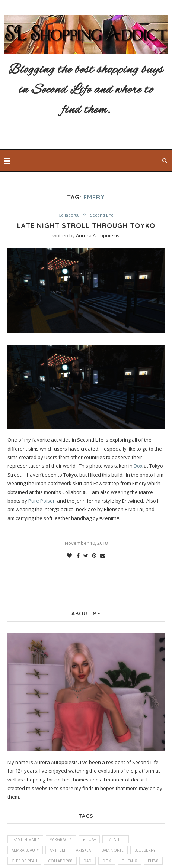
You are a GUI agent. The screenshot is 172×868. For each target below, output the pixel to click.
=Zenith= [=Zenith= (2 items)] (116, 839)
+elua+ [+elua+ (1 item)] (89, 839)
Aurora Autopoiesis (98, 235)
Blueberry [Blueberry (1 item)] (145, 850)
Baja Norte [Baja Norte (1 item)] (113, 850)
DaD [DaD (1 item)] (87, 861)
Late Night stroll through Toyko (86, 226)
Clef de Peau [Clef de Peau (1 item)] (24, 861)
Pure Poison (42, 501)
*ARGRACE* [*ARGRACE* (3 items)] (61, 839)
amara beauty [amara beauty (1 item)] (25, 850)
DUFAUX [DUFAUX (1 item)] (129, 861)
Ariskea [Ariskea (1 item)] (83, 850)
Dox (138, 466)
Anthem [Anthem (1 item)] (57, 850)
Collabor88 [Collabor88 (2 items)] (60, 861)
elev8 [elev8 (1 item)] (153, 861)
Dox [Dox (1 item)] (107, 861)
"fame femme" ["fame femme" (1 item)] (25, 839)
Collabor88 (69, 215)
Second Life (102, 215)
